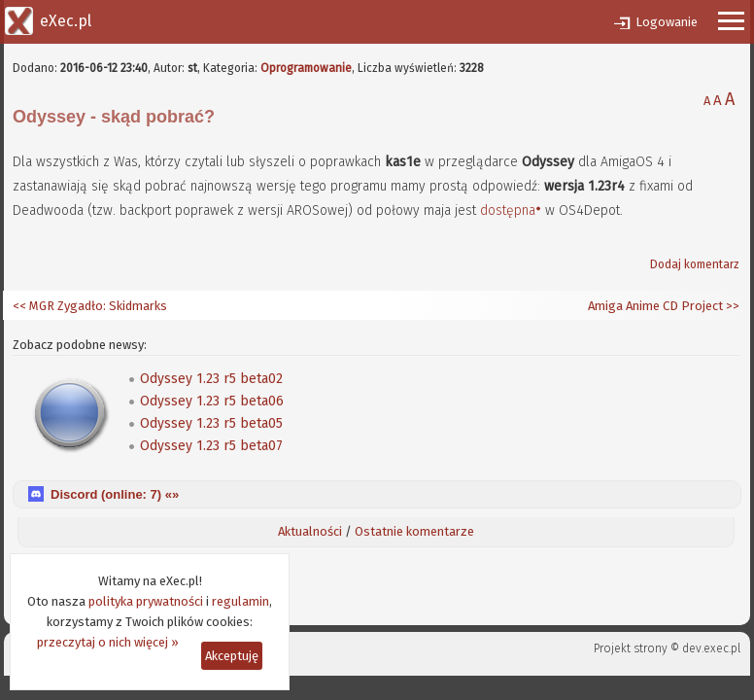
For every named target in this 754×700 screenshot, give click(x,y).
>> (731, 306)
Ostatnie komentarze (414, 531)
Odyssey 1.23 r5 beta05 (211, 423)
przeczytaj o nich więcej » (108, 642)
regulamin (240, 601)
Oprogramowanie (306, 68)
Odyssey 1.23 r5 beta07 (211, 446)
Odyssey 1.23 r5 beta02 (211, 379)
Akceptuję (232, 656)
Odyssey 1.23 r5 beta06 (212, 401)
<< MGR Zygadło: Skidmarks (90, 306)
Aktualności (310, 531)
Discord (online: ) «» (115, 494)
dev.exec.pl (711, 648)
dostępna (508, 210)
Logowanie (667, 22)
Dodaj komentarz (695, 264)
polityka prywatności (146, 601)
